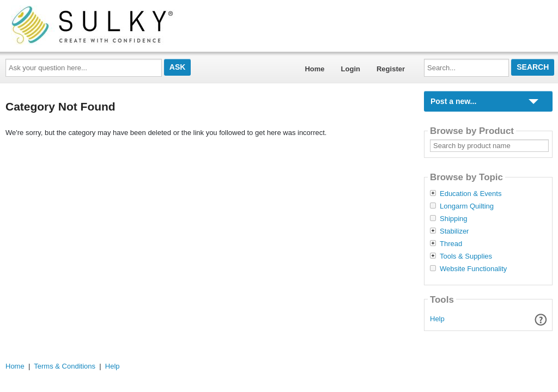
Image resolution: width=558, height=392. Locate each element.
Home (314, 69)
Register (391, 69)
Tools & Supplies (466, 256)
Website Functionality (473, 269)
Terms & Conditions (65, 366)
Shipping (454, 219)
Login (351, 69)
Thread (451, 244)
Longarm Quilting (467, 206)
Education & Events (471, 194)
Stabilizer (454, 231)
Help (437, 319)
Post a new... (453, 101)
